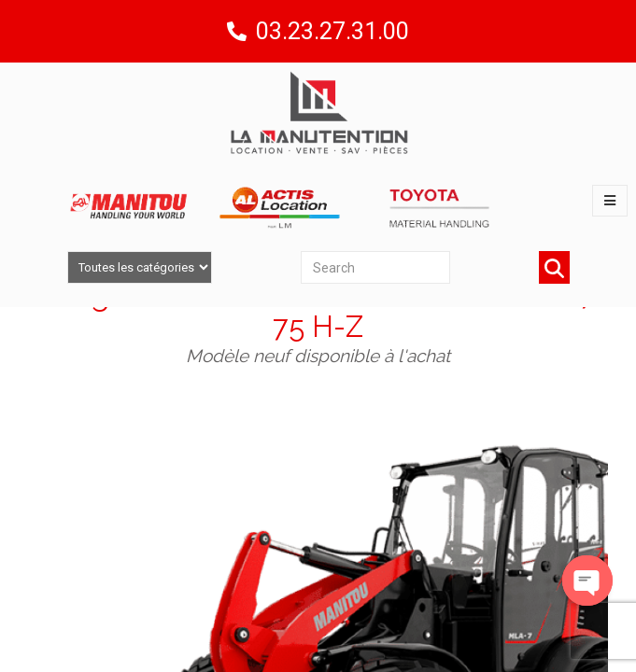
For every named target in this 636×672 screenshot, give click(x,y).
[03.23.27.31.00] (237, 31)
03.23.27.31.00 (332, 31)
